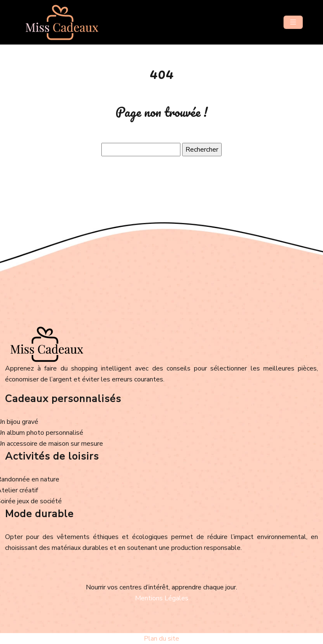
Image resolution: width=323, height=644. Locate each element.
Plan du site (161, 639)
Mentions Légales (162, 598)
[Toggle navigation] (293, 22)
